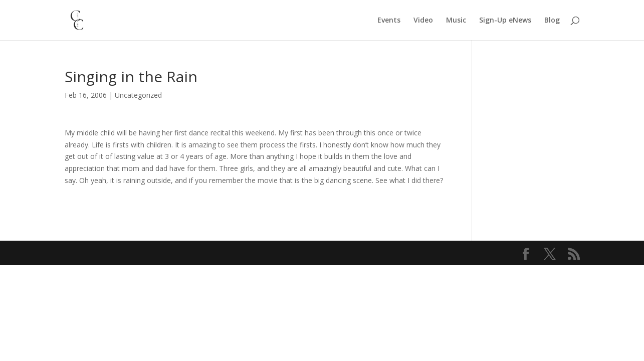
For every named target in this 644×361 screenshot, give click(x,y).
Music (456, 21)
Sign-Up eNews (505, 21)
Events (389, 21)
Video (423, 21)
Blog (552, 21)
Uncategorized (138, 95)
